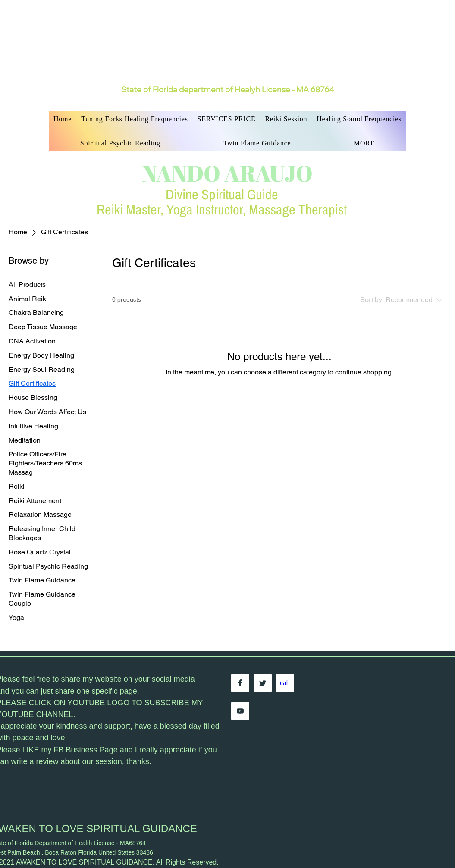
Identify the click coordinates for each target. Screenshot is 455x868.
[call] (285, 683)
